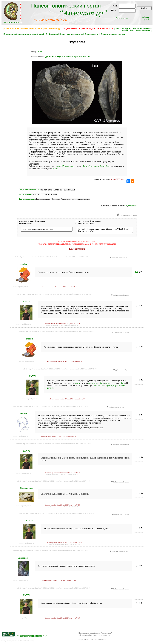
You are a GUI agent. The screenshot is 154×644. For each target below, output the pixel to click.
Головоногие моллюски (71, 199)
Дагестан (44, 194)
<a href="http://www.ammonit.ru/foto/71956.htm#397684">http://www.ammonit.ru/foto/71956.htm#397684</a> (51, 258)
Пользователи (92, 34)
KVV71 (41, 52)
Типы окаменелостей (140, 31)
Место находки (25, 194)
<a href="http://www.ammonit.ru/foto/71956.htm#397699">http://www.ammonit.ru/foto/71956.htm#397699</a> (57, 332)
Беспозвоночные (43, 199)
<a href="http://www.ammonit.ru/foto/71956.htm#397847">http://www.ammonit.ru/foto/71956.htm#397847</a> (57, 514)
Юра (50, 189)
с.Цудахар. (53, 194)
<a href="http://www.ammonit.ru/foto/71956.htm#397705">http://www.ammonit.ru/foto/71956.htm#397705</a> (60, 370)
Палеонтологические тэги (113, 34)
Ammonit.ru (102, 641)
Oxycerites (133, 206)
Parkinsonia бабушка (103, 386)
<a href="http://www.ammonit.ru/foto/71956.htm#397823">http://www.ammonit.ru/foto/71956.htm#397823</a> (51, 551)
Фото (85, 166)
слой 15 (61, 166)
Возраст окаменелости (29, 189)
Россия (36, 194)
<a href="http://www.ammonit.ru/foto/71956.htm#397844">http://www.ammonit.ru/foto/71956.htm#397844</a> (54, 482)
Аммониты (86, 199)
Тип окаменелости (27, 199)
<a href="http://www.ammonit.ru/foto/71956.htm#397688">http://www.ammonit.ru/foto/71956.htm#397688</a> (54, 295)
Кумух (73, 166)
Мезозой (43, 189)
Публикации (52, 34)
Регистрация (122, 18)
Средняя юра (58, 189)
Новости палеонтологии (71, 34)
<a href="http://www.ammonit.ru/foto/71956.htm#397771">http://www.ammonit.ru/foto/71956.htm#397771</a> (51, 407)
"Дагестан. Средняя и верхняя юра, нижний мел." (68, 57)
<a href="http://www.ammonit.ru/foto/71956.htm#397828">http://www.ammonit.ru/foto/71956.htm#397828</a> (54, 589)
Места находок (123, 28)
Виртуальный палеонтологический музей (24, 34)
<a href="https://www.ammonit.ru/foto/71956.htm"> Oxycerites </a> (107, 231)
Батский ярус (70, 189)
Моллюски (55, 199)
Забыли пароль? (146, 18)
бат (126, 206)
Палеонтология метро (31, 637)
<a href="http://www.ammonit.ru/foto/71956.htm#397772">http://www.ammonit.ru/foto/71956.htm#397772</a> (54, 445)
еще (67, 166)
